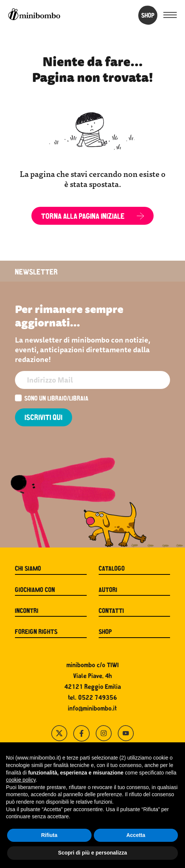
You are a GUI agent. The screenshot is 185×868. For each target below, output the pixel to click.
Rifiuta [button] (49, 835)
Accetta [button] (136, 835)
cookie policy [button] (21, 780)
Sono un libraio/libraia (52, 399)
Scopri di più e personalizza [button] (92, 853)
